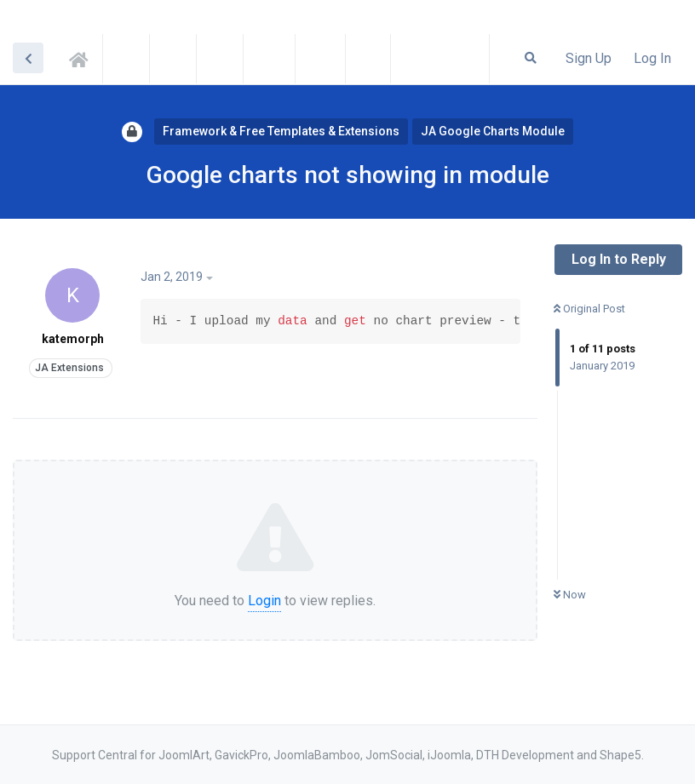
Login (264, 601)
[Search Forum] (531, 58)
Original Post (589, 309)
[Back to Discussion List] (28, 58)
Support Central (83, 57)
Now (570, 595)
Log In (652, 58)
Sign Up (589, 58)
